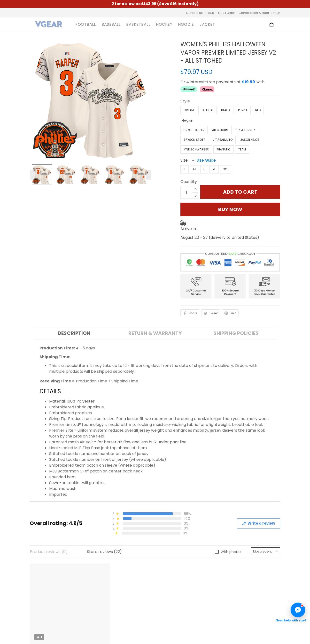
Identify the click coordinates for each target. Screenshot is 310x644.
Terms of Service (111, 579)
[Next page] (149, 175)
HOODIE (186, 25)
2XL (226, 169)
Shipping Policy (109, 595)
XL (214, 169)
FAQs (210, 13)
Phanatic (224, 149)
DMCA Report (207, 622)
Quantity (189, 182)
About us (103, 571)
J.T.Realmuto (223, 140)
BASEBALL (111, 25)
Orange (207, 110)
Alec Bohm (220, 130)
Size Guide (206, 160)
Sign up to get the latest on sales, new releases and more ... (252, 576)
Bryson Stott (194, 140)
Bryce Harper (194, 130)
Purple (243, 110)
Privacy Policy (108, 587)
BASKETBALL (138, 25)
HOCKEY (164, 25)
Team (242, 149)
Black (226, 110)
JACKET (207, 25)
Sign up (267, 592)
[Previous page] (32, 175)
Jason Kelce (250, 140)
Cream (189, 110)
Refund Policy (107, 604)
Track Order (226, 13)
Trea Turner (245, 130)
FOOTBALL (85, 25)
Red (258, 110)
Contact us (194, 13)
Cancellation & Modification (259, 13)
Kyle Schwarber (196, 149)
